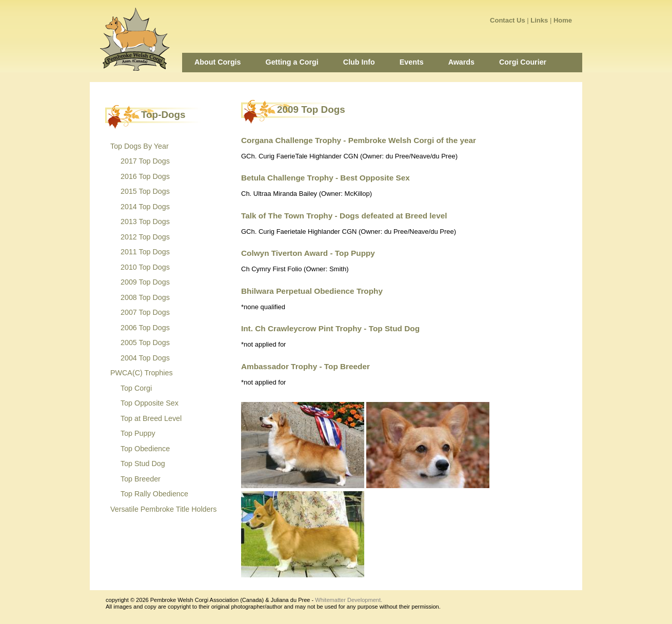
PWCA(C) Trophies (142, 373)
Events (412, 62)
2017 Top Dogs (145, 161)
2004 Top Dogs (145, 358)
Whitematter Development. (349, 600)
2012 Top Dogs (145, 237)
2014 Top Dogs (145, 207)
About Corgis (218, 62)
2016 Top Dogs (145, 176)
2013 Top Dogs (145, 222)
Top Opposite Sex (150, 403)
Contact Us (508, 20)
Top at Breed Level (151, 418)
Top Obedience (145, 449)
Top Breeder (141, 479)
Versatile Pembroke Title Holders (163, 509)
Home (563, 20)
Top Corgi (136, 388)
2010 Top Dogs (145, 267)
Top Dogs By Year (140, 146)
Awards (461, 62)
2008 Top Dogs (145, 297)
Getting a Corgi (292, 62)
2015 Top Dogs (145, 191)
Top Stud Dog (143, 464)
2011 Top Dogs (145, 252)
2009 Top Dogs (145, 282)
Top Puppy (138, 433)
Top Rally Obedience (154, 494)
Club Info (359, 62)
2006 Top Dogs (145, 328)
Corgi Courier (523, 62)
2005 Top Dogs (145, 343)
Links (539, 20)
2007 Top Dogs (145, 312)
